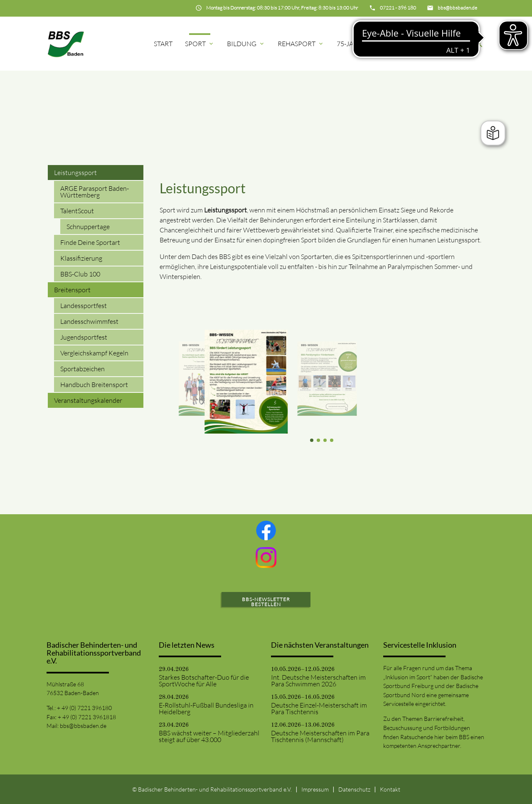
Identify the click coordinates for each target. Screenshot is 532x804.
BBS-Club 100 (80, 274)
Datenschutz (354, 789)
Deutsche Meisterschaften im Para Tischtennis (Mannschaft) (320, 736)
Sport (200, 44)
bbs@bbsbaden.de (83, 726)
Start (163, 44)
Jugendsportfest (84, 337)
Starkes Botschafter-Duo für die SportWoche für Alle (204, 681)
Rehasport (301, 44)
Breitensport (72, 290)
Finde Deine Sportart (90, 242)
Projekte (408, 44)
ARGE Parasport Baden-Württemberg (95, 192)
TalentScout (77, 211)
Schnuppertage (88, 227)
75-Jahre (356, 44)
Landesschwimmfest (89, 321)
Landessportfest (84, 306)
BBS (451, 44)
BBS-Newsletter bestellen (266, 602)
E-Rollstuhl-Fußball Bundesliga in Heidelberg (206, 708)
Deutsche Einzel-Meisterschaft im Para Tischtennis (319, 708)
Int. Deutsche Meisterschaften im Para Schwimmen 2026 (318, 681)
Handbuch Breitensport (94, 385)
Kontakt (390, 789)
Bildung (246, 44)
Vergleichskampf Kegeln (94, 353)
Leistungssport (75, 173)
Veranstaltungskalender (88, 400)
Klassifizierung (81, 258)
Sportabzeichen (83, 369)
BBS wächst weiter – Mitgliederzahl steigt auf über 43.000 (209, 736)
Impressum (315, 789)
